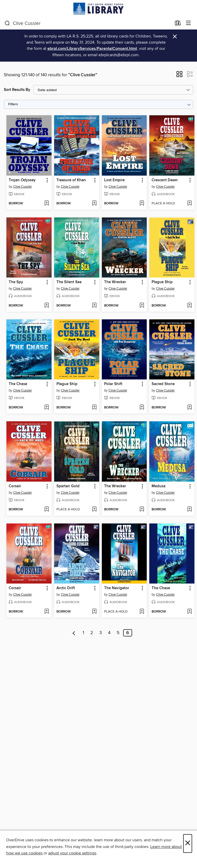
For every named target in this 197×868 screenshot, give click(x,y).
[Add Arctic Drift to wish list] (94, 612)
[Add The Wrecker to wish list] (142, 306)
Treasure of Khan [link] (71, 180)
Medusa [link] (159, 486)
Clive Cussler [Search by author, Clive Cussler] (22, 187)
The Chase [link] (18, 384)
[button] (179, 76)
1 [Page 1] (83, 633)
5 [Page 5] (118, 633)
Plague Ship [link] (162, 282)
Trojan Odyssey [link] (22, 180)
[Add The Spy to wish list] (47, 306)
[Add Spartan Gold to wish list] (94, 510)
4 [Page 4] (109, 633)
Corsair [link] (15, 486)
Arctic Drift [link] (66, 588)
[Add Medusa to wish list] (189, 510)
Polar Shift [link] (113, 384)
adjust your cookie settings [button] (72, 853)
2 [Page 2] (92, 633)
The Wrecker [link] (115, 282)
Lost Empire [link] (114, 180)
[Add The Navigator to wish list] (142, 612)
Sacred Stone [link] (163, 384)
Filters (13, 104)
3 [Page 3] (101, 633)
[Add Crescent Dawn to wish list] (189, 204)
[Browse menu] (188, 23)
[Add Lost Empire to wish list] (142, 204)
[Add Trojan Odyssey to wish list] (47, 204)
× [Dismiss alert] (175, 37)
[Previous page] (74, 633)
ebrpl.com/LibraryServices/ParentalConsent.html (92, 49)
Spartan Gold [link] (68, 486)
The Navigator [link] (117, 588)
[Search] (7, 23)
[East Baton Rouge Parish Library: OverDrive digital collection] (98, 9)
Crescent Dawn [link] (165, 180)
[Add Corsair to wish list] (47, 510)
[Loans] (178, 24)
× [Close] (188, 843)
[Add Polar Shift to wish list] (142, 408)
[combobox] (88, 23)
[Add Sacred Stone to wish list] (189, 408)
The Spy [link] (16, 282)
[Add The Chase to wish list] (47, 408)
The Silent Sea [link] (69, 282)
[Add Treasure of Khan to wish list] (94, 204)
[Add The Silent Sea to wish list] (94, 306)
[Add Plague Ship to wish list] (189, 306)
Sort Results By (17, 90)
